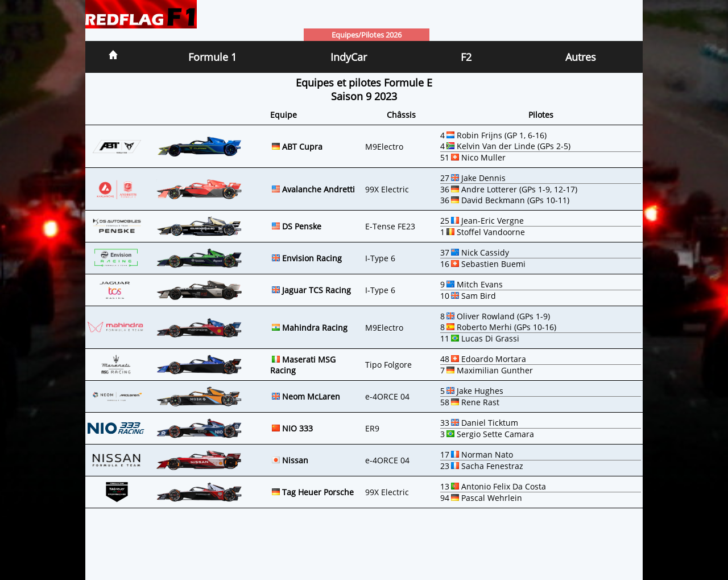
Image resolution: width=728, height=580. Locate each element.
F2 (466, 57)
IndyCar (349, 57)
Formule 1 (212, 57)
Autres (581, 57)
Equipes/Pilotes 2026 (367, 35)
